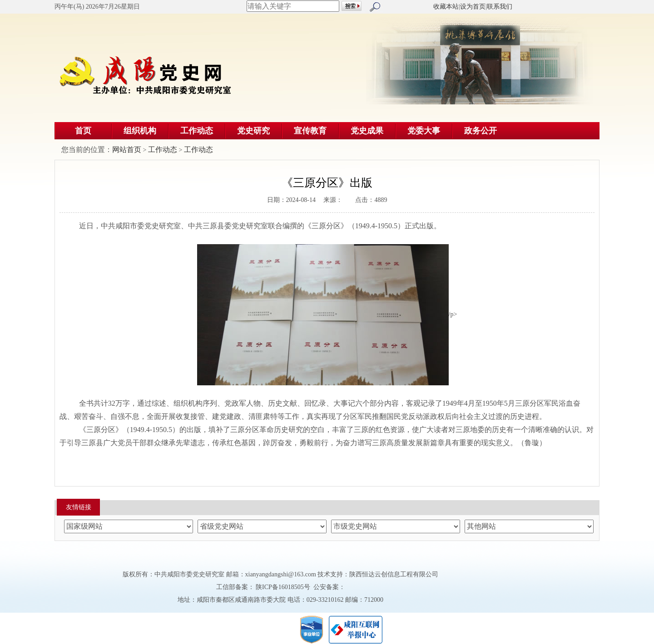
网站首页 (127, 150)
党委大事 (424, 131)
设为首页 (473, 7)
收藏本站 (446, 7)
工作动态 (197, 131)
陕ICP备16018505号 (283, 587)
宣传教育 (310, 131)
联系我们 (500, 7)
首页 (83, 131)
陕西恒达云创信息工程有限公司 (394, 574)
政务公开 (481, 131)
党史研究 (253, 131)
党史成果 (367, 131)
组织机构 (140, 131)
